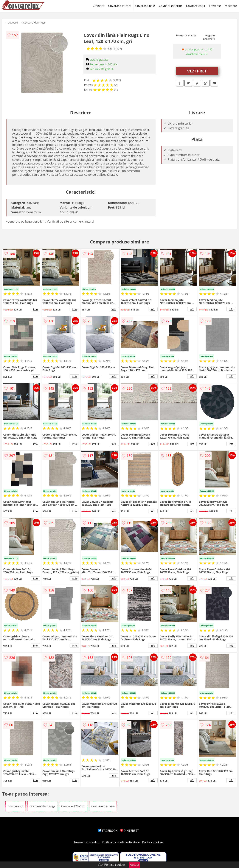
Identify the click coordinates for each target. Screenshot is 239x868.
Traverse (215, 6)
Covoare (99, 6)
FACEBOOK (108, 831)
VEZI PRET (197, 71)
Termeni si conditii (87, 842)
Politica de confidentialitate (121, 842)
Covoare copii (195, 6)
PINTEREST (129, 831)
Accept (135, 865)
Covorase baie (145, 6)
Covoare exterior (171, 6)
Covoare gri (15, 806)
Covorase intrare (120, 6)
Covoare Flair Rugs (34, 22)
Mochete (231, 6)
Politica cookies (153, 842)
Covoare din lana (103, 806)
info (35, 309)
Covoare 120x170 (73, 806)
